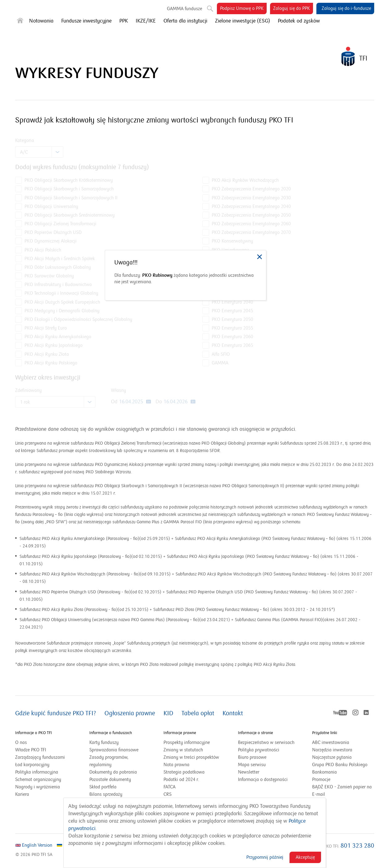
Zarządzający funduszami (40, 757)
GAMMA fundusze (184, 9)
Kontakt (233, 713)
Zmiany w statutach (191, 750)
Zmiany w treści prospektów (194, 757)
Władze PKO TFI (31, 750)
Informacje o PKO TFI (34, 733)
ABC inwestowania (331, 742)
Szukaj (209, 7)
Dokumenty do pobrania (113, 772)
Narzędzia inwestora (332, 750)
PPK (124, 21)
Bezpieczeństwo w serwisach (266, 742)
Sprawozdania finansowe (114, 750)
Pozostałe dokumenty (110, 779)
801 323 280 (357, 846)
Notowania (41, 21)
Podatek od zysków (299, 21)
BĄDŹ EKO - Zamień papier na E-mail (342, 791)
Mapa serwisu (252, 765)
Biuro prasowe (252, 757)
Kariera (22, 794)
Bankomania (332, 772)
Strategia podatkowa (184, 772)
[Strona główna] (20, 22)
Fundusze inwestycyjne (86, 21)
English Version (34, 845)
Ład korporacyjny (32, 765)
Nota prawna (176, 765)
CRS (167, 794)
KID (168, 713)
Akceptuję (305, 857)
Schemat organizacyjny (38, 779)
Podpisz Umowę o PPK (243, 10)
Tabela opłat (198, 713)
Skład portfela (111, 787)
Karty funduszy (104, 742)
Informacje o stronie (255, 733)
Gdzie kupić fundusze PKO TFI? (56, 713)
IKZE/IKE (146, 21)
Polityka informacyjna (37, 772)
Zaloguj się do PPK (293, 10)
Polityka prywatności (259, 750)
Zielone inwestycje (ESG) (243, 21)
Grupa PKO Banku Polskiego (343, 765)
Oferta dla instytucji (185, 21)
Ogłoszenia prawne (130, 713)
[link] (260, 257)
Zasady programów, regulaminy (109, 761)
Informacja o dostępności (263, 779)
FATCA (169, 787)
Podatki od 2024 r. (189, 779)
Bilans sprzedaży (106, 794)
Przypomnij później (265, 857)
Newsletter (249, 772)
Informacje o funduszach (111, 733)
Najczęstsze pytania (332, 757)
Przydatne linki (325, 733)
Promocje (321, 779)
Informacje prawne (180, 733)
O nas (21, 742)
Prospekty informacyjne (187, 742)
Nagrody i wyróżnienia (38, 787)
